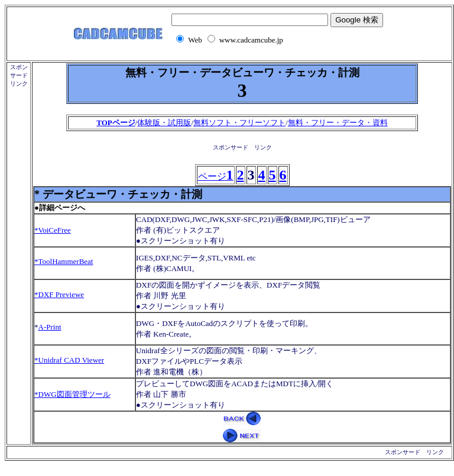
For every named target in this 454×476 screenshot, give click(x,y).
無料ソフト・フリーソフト (239, 123)
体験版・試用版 (164, 123)
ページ (216, 176)
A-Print (50, 327)
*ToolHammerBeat (64, 261)
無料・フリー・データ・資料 (338, 123)
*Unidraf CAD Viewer (69, 360)
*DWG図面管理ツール (72, 394)
